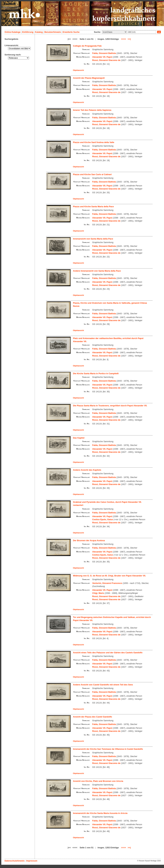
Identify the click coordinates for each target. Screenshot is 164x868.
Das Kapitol (79, 438)
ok (159, 32)
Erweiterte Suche (71, 32)
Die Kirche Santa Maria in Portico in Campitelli (96, 373)
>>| (129, 39)
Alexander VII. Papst (102, 57)
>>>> (124, 39)
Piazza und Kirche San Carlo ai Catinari (92, 174)
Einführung (28, 32)
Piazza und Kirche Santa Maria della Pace (93, 206)
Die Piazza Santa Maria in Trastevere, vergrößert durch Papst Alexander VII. (110, 406)
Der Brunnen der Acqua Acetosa (89, 540)
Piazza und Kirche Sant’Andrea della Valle (94, 142)
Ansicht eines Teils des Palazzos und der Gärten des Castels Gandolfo (108, 653)
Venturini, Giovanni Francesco (107, 583)
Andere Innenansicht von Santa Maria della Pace (97, 271)
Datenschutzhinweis (15, 861)
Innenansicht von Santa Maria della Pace (93, 239)
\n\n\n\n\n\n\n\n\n (114, 32)
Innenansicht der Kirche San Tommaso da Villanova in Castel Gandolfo (108, 749)
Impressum (32, 861)
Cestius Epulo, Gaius (103, 519)
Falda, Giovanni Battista (104, 53)
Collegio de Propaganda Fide (87, 46)
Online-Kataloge (13, 32)
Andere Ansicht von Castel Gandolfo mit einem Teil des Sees (103, 685)
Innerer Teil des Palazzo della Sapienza (92, 110)
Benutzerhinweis (53, 32)
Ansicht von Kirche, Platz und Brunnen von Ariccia (98, 781)
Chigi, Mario (98, 593)
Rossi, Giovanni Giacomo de (106, 60)
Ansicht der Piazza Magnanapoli (89, 78)
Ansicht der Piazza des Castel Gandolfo (93, 717)
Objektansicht (78, 70)
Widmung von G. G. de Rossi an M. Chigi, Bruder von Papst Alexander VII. (110, 576)
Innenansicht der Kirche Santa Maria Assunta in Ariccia (100, 813)
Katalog (39, 32)
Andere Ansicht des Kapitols (87, 470)
